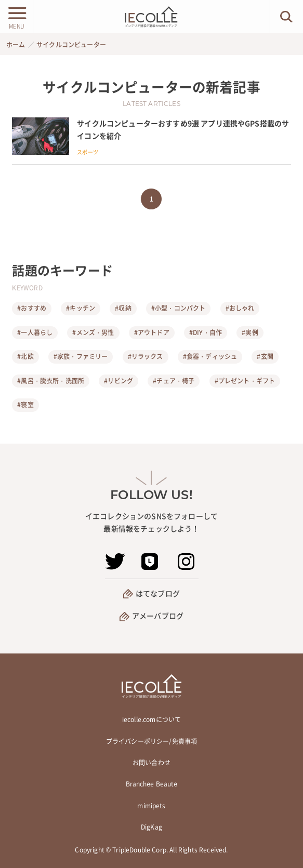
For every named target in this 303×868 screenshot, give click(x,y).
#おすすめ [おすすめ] (32, 308)
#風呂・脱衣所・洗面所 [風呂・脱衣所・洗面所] (51, 381)
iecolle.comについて (151, 719)
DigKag (151, 827)
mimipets (151, 806)
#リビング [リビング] (118, 381)
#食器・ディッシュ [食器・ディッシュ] (210, 356)
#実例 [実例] (250, 332)
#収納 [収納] (123, 308)
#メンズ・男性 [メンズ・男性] (93, 332)
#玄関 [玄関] (265, 356)
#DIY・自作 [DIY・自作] (206, 332)
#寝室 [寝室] (25, 405)
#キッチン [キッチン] (81, 308)
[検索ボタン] (287, 17)
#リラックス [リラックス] (146, 356)
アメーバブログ (158, 616)
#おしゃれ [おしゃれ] (240, 308)
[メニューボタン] (16, 17)
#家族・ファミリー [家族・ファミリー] (81, 356)
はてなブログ (158, 593)
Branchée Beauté (152, 784)
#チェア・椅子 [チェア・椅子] (174, 381)
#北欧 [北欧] (25, 356)
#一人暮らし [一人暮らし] (35, 332)
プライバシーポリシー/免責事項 (151, 741)
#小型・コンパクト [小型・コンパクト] (178, 308)
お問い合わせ (151, 763)
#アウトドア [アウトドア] (152, 332)
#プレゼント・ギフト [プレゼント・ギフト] (245, 381)
